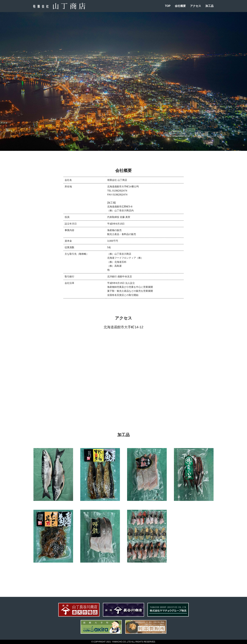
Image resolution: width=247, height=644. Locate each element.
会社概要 (180, 6)
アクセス (196, 6)
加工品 (209, 6)
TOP (168, 6)
